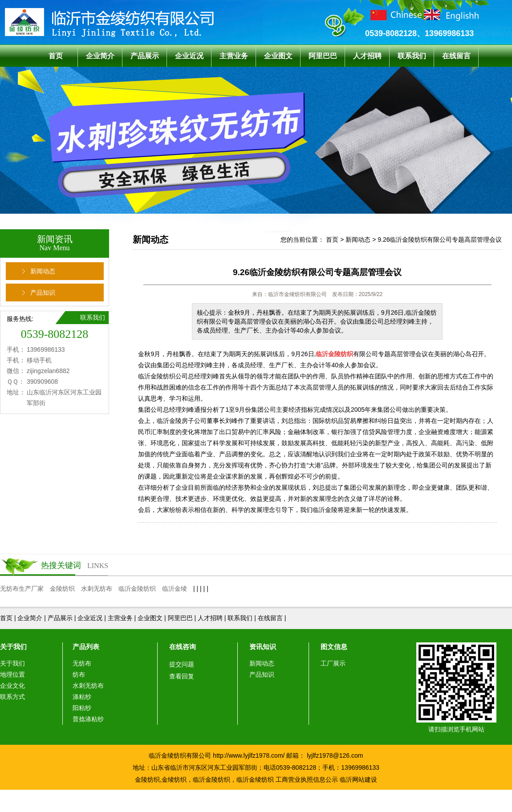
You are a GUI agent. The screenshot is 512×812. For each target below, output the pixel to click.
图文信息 (334, 647)
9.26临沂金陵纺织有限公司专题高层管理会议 (440, 240)
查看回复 (182, 676)
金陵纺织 (62, 589)
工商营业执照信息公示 (307, 780)
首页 (56, 56)
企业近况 (189, 56)
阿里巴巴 (323, 56)
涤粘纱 (82, 697)
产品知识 (43, 292)
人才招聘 (367, 56)
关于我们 (13, 647)
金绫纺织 (174, 780)
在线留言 (456, 56)
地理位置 (12, 674)
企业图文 (278, 56)
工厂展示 (333, 663)
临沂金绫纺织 (255, 780)
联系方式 (12, 697)
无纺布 (82, 663)
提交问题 (182, 664)
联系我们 (412, 56)
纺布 (79, 674)
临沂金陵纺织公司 (163, 376)
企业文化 (12, 686)
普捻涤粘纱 (88, 719)
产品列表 (86, 647)
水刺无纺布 (97, 589)
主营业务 (234, 56)
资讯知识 (263, 647)
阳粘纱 (82, 708)
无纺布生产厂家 (22, 589)
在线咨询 (183, 647)
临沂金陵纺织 (137, 589)
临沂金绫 (175, 589)
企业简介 (100, 56)
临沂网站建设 (358, 780)
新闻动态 (43, 271)
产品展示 (145, 56)
